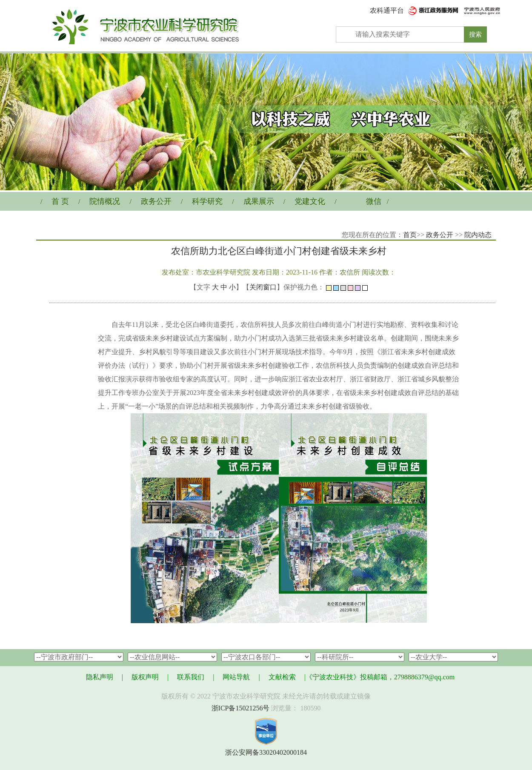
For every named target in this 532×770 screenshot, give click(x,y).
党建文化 (310, 201)
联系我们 (191, 677)
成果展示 (259, 201)
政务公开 (156, 201)
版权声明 (145, 677)
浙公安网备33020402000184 (266, 752)
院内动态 (478, 235)
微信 (374, 201)
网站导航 (236, 677)
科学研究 (207, 201)
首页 (410, 235)
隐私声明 (100, 677)
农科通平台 (387, 10)
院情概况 (105, 201)
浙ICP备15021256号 (241, 708)
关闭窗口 (263, 287)
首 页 (60, 201)
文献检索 (282, 677)
